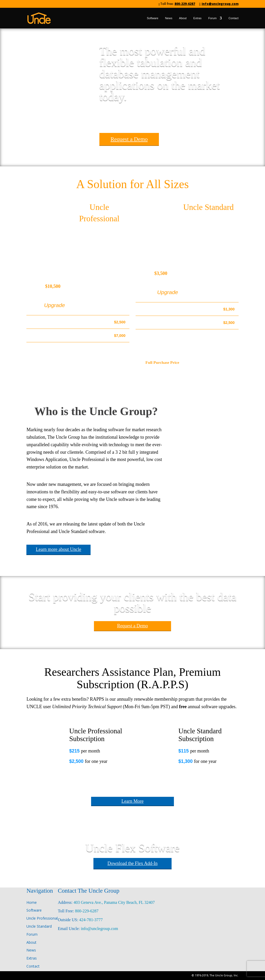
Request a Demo (129, 139)
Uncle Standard (208, 207)
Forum (212, 18)
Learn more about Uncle (58, 549)
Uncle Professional (42, 918)
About (183, 18)
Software (153, 18)
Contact (234, 18)
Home (32, 902)
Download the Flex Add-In (132, 863)
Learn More (132, 801)
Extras (197, 18)
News (169, 18)
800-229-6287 (185, 4)
